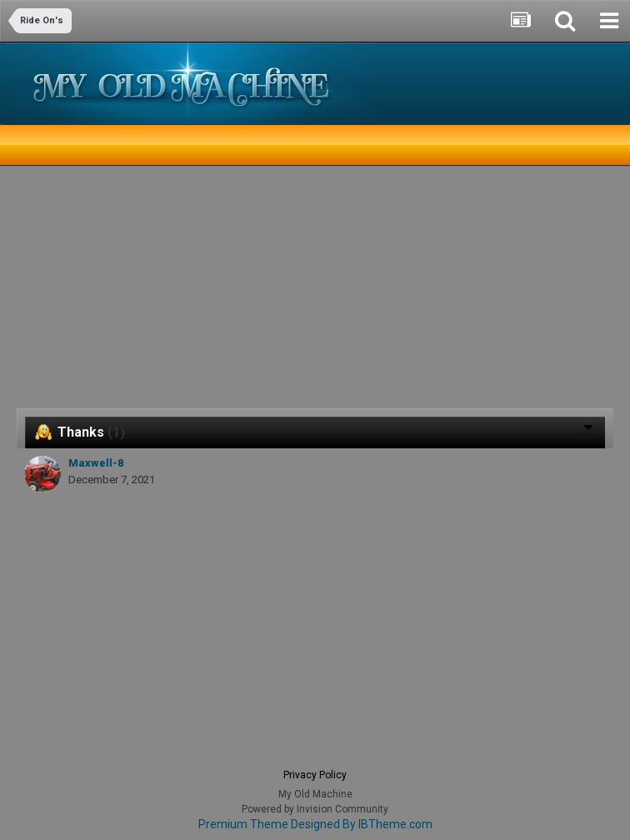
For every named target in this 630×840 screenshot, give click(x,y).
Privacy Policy (315, 775)
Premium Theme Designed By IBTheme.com (315, 824)
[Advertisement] (212, 292)
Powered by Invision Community (315, 809)
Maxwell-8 (96, 463)
